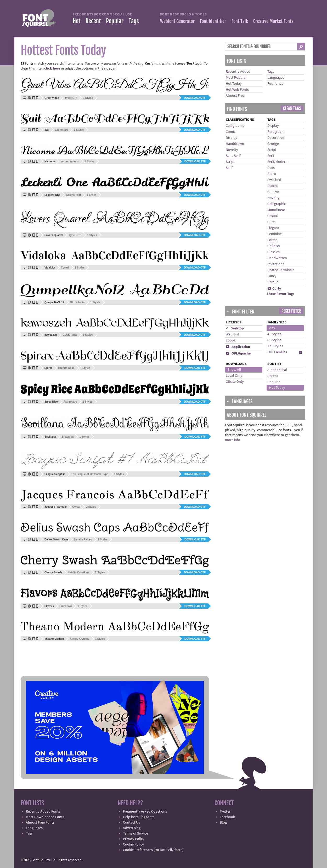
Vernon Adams (70, 161)
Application (238, 347)
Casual (273, 216)
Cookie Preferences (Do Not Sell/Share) (153, 850)
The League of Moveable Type (90, 474)
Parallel (273, 282)
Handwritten (277, 258)
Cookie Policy (133, 844)
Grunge (273, 144)
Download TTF (195, 161)
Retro (272, 174)
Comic (231, 132)
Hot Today (234, 84)
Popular (115, 21)
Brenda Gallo (66, 368)
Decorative (276, 138)
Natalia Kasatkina (79, 572)
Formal (273, 240)
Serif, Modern (277, 162)
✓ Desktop (235, 328)
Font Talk (240, 21)
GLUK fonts (77, 302)
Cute (271, 222)
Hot (77, 21)
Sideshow (66, 606)
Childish (274, 246)
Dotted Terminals (281, 270)
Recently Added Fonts (43, 812)
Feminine (275, 234)
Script (230, 162)
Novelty (232, 150)
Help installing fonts (139, 817)
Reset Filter (291, 311)
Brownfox (67, 437)
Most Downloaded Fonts (45, 817)
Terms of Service (136, 833)
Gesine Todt (73, 195)
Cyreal (65, 268)
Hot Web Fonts (237, 90)
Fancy (272, 276)
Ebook (231, 340)
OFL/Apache (238, 353)
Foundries (275, 84)
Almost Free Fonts (40, 823)
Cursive (273, 192)
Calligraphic (235, 126)
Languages (276, 78)
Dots (271, 168)
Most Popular (236, 78)
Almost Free (235, 96)
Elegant (273, 228)
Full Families (277, 352)
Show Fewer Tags (280, 294)
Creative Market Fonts (273, 21)
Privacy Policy (134, 839)
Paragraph (275, 132)
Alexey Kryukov (79, 639)
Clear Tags (292, 109)
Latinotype (62, 130)
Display (232, 138)
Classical (274, 252)
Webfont (232, 334)
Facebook (227, 817)
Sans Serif (233, 156)
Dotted (273, 186)
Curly (274, 289)
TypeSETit (71, 98)
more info (233, 440)
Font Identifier (213, 21)
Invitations (276, 264)
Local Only (234, 376)
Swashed (274, 180)
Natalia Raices (83, 539)
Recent (93, 21)
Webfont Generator (177, 21)
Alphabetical (277, 370)
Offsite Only (235, 382)
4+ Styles (274, 334)
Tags (134, 21)
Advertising (132, 828)
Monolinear (276, 210)
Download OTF (195, 98)
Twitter (225, 812)
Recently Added (238, 72)
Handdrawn (235, 144)
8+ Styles (274, 340)
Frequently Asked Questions (145, 812)
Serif (229, 168)
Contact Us (131, 823)
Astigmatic (70, 402)
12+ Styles (275, 346)
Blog (223, 823)
